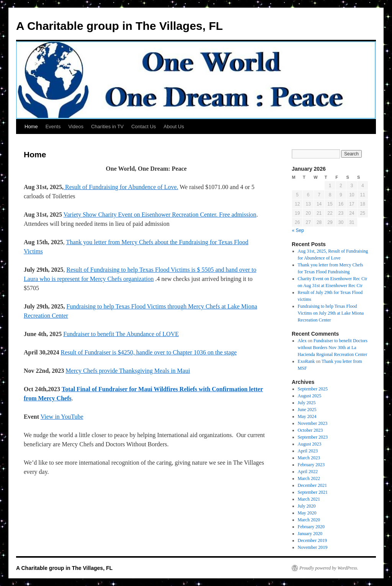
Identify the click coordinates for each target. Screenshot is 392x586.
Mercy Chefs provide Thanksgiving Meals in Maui (128, 371)
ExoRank (306, 361)
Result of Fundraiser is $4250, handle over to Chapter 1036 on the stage (149, 352)
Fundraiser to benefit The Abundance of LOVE (121, 334)
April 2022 (308, 472)
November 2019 (313, 547)
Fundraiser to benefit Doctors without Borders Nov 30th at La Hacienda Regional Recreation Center (333, 348)
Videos (76, 127)
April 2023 (308, 451)
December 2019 (312, 540)
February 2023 (311, 465)
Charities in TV (107, 127)
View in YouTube (62, 417)
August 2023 (310, 444)
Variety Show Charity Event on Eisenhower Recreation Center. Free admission (160, 215)
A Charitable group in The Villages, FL (119, 26)
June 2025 (307, 410)
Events (53, 127)
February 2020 (311, 527)
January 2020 (310, 534)
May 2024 (307, 416)
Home (31, 127)
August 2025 (310, 396)
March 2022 (309, 478)
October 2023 (310, 430)
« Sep (298, 230)
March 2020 (309, 520)
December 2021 (312, 485)
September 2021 (313, 492)
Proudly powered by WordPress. (329, 568)
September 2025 (313, 389)
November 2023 (313, 423)
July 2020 (307, 506)
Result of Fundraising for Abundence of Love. (121, 187)
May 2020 (307, 513)
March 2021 (309, 499)
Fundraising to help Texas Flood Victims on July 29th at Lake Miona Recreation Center (331, 313)
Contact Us (144, 127)
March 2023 (309, 458)
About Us (174, 127)
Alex (302, 341)
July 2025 (307, 403)
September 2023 (313, 437)
